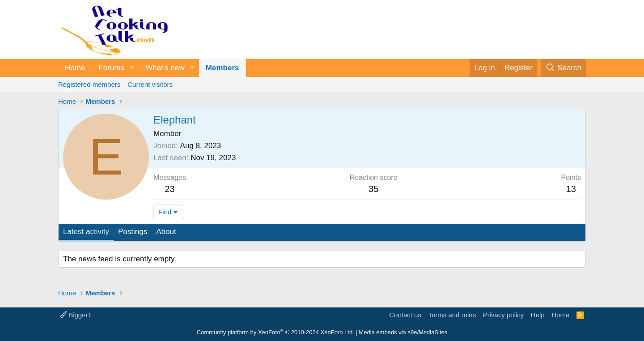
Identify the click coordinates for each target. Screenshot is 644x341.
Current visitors (150, 84)
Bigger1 (76, 315)
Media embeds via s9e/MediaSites (403, 332)
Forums (111, 68)
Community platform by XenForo (275, 332)
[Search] (563, 68)
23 (169, 189)
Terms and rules (452, 315)
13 (571, 189)
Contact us (405, 315)
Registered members (89, 84)
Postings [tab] (133, 232)
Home (75, 68)
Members (222, 68)
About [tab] (166, 232)
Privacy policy (504, 315)
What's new (165, 68)
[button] (132, 68)
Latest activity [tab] (86, 232)
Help (538, 315)
